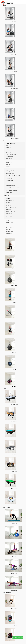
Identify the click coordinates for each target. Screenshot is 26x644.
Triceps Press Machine (11, 155)
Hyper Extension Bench (11, 211)
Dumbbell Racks (10, 222)
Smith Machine (10, 181)
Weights (5, 236)
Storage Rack (9, 233)
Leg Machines (9, 164)
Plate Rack (9, 230)
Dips (7, 149)
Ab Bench (8, 202)
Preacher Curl (9, 153)
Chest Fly (8, 151)
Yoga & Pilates (6, 507)
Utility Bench (9, 210)
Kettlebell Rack (10, 231)
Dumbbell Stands (10, 224)
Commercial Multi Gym (12, 190)
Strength (5, 141)
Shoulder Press (10, 156)
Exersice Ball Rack (10, 228)
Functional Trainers (11, 185)
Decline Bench (9, 215)
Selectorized (9, 183)
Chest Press (9, 147)
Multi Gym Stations (11, 171)
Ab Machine (9, 145)
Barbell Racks (9, 226)
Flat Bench (9, 206)
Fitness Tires (9, 193)
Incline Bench (9, 213)
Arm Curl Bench (10, 204)
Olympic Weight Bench (11, 208)
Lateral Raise (9, 158)
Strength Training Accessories (13, 188)
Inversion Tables (10, 217)
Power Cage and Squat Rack (13, 176)
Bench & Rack (6, 196)
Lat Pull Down (9, 162)
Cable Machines (10, 173)
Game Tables (6, 388)
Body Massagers (7, 592)
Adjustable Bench (10, 200)
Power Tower (9, 178)
